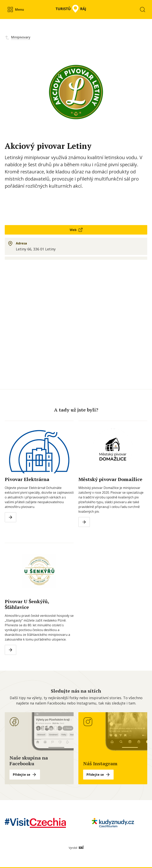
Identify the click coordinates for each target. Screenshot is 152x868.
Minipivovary (21, 37)
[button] (16, 10)
